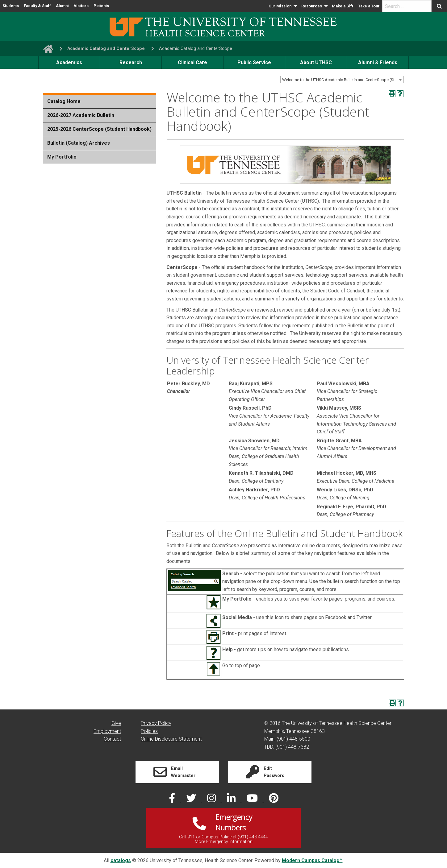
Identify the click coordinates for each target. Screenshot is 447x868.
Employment (107, 731)
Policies (149, 731)
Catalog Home (64, 101)
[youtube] (253, 800)
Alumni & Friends (378, 62)
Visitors (81, 6)
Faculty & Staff (37, 6)
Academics (69, 62)
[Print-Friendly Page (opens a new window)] (392, 94)
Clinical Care (192, 62)
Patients (101, 6)
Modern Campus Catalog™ (312, 860)
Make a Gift (343, 6)
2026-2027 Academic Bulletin (81, 115)
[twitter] (192, 800)
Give (116, 723)
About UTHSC (316, 62)
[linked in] (232, 800)
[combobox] (342, 80)
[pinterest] (274, 800)
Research (131, 62)
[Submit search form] (439, 6)
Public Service (254, 62)
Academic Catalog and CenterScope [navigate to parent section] (106, 49)
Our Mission (280, 6)
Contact (112, 739)
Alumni (62, 6)
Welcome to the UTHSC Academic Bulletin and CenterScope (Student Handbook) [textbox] (343, 80)
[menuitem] (282, 6)
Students (11, 6)
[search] (407, 6)
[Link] (177, 772)
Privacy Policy (156, 723)
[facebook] (173, 800)
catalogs (121, 860)
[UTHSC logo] (223, 26)
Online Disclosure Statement (171, 739)
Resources (312, 6)
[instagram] (212, 800)
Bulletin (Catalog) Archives (79, 143)
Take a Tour (369, 6)
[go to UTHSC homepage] (46, 49)
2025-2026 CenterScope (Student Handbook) (99, 129)
